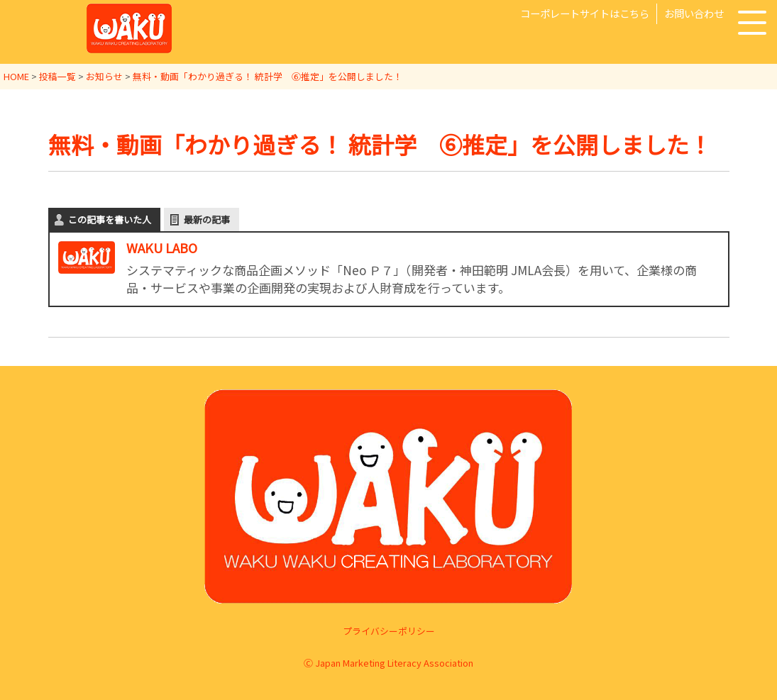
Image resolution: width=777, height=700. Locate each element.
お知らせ (104, 76)
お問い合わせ (694, 13)
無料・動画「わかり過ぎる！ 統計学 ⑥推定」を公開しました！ (268, 76)
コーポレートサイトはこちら (585, 13)
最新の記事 (207, 219)
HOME (16, 76)
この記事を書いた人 (110, 219)
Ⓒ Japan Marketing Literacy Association (388, 662)
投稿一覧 (57, 76)
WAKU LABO (162, 247)
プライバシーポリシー (389, 631)
